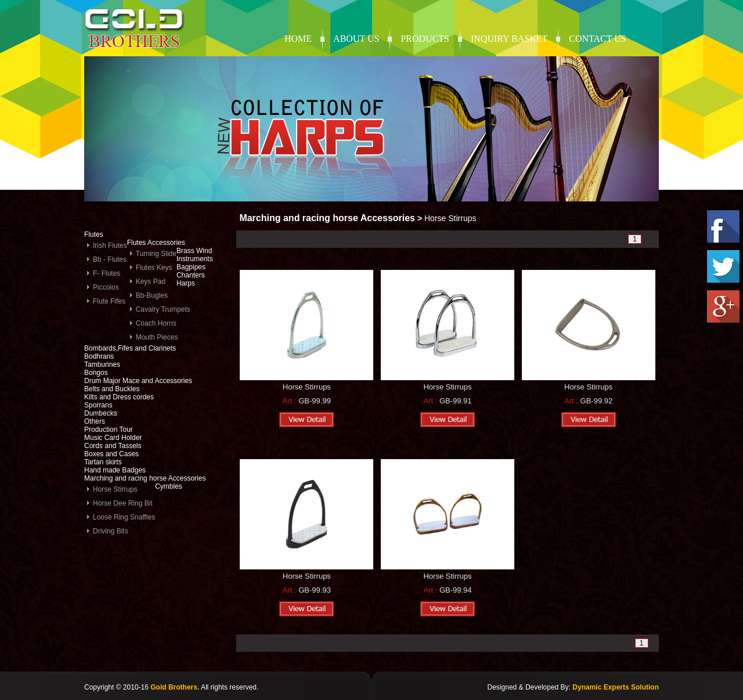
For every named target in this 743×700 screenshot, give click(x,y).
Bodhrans (99, 356)
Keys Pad (151, 282)
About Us (356, 39)
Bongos (96, 373)
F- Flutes (107, 273)
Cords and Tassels (113, 446)
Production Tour (109, 430)
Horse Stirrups (115, 489)
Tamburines (102, 365)
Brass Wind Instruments (195, 255)
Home (298, 39)
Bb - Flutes (110, 259)
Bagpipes (191, 267)
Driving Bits (111, 531)
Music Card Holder (113, 438)
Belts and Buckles (112, 389)
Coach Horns (156, 323)
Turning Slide (156, 254)
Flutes (94, 234)
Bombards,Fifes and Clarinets (130, 348)
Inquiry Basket (509, 39)
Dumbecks (101, 413)
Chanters (191, 275)
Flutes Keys (154, 268)
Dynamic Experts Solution (616, 687)
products (425, 39)
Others (95, 421)
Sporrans (98, 405)
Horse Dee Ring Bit (123, 503)
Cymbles (169, 486)
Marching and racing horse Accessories (145, 478)
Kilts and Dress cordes (119, 397)
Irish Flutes (110, 246)
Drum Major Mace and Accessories (138, 381)
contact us (597, 39)
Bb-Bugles (152, 295)
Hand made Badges (115, 470)
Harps (186, 283)
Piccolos (106, 287)
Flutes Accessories (156, 243)
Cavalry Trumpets (163, 309)
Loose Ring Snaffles (124, 517)
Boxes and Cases (111, 454)
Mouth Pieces (157, 337)
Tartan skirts (103, 462)
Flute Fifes (109, 301)
